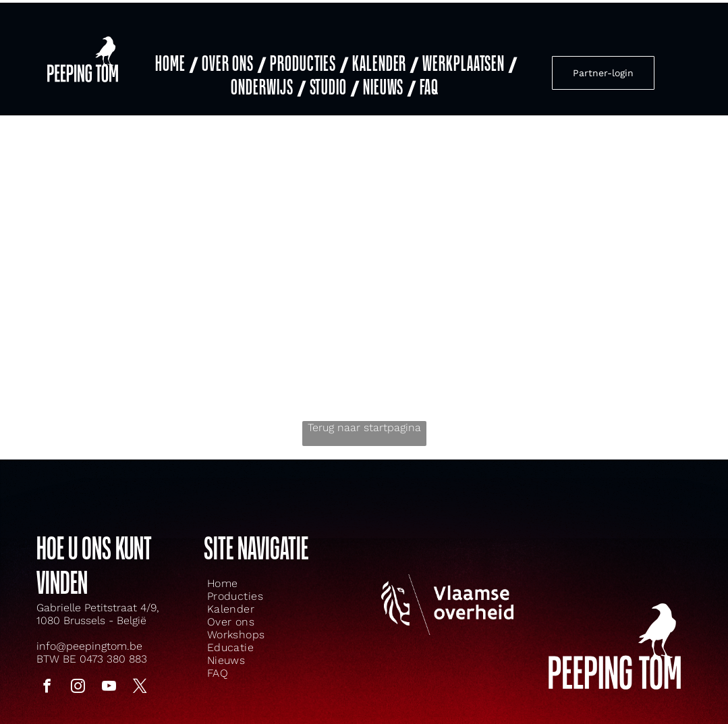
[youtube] (109, 675)
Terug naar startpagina (364, 415)
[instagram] (78, 675)
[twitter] (140, 675)
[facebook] (47, 675)
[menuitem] (175, 56)
